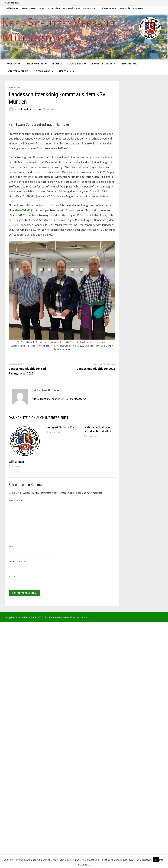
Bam (84, 617)
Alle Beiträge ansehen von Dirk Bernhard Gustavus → (60, 399)
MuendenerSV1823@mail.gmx (26, 210)
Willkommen (12, 8)
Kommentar (16, 500)
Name (13, 546)
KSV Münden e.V (32, 617)
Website (13, 576)
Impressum (139, 8)
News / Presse (28, 8)
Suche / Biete (53, 8)
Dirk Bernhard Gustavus (30, 109)
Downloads (124, 8)
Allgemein (14, 88)
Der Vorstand (90, 8)
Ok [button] (156, 860)
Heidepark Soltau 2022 (60, 427)
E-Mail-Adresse (18, 561)
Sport (41, 8)
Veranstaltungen (71, 8)
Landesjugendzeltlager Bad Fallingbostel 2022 (97, 429)
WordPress (71, 617)
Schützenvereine (107, 8)
